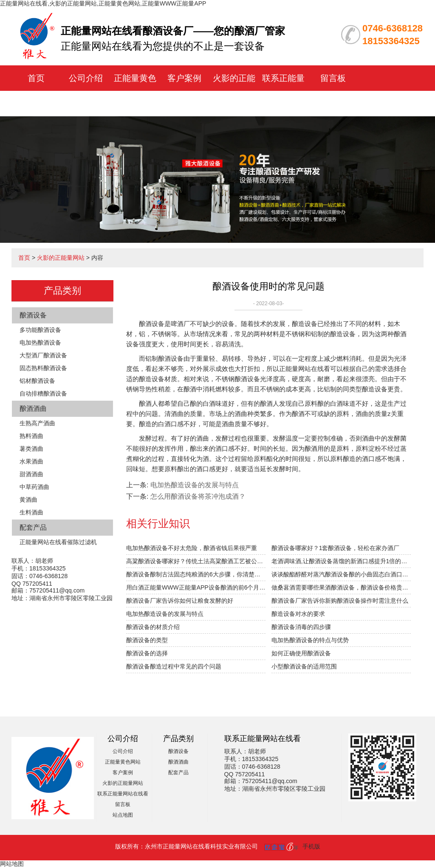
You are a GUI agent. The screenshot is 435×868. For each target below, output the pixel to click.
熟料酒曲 (31, 436)
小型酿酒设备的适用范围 (304, 666)
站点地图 (123, 815)
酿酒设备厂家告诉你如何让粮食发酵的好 (180, 601)
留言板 (333, 78)
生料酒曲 (31, 512)
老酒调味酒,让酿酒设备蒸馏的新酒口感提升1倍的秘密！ (341, 561)
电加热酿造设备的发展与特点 (195, 485)
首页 (36, 78)
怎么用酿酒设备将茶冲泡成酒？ (198, 496)
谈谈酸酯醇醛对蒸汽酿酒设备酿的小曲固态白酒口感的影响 (341, 574)
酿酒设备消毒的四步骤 (301, 627)
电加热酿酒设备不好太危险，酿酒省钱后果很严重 (192, 548)
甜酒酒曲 (31, 474)
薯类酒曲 (31, 449)
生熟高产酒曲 (37, 423)
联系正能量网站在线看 (123, 794)
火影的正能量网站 (61, 258)
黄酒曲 (28, 500)
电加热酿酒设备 (40, 343)
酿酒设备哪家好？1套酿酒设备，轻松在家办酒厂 (336, 548)
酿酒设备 (33, 315)
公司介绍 (86, 78)
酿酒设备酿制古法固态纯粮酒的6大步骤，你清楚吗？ (196, 574)
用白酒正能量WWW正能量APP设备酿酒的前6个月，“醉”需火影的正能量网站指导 (196, 587)
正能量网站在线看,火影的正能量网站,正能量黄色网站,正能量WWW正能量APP (103, 3)
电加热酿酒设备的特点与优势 (310, 640)
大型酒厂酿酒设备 (43, 355)
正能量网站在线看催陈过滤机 (58, 542)
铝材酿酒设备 (37, 381)
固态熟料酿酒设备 (43, 368)
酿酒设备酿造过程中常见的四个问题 (174, 666)
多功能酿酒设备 (40, 330)
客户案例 (184, 78)
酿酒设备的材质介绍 (153, 627)
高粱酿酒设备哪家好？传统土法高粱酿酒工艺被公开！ (196, 561)
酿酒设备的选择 (147, 653)
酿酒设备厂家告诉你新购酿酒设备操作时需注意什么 (340, 601)
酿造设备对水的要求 (298, 614)
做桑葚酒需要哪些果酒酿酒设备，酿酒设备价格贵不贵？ (341, 587)
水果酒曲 (31, 461)
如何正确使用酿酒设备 (301, 653)
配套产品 (33, 527)
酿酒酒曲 (33, 409)
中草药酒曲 (34, 487)
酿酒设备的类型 (147, 640)
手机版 (311, 846)
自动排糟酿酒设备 (43, 393)
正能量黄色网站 (123, 762)
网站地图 (12, 864)
